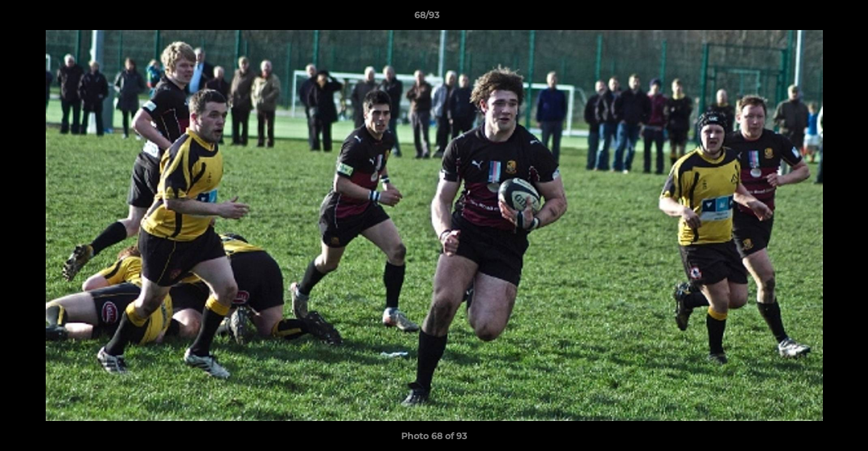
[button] (815, 18)
